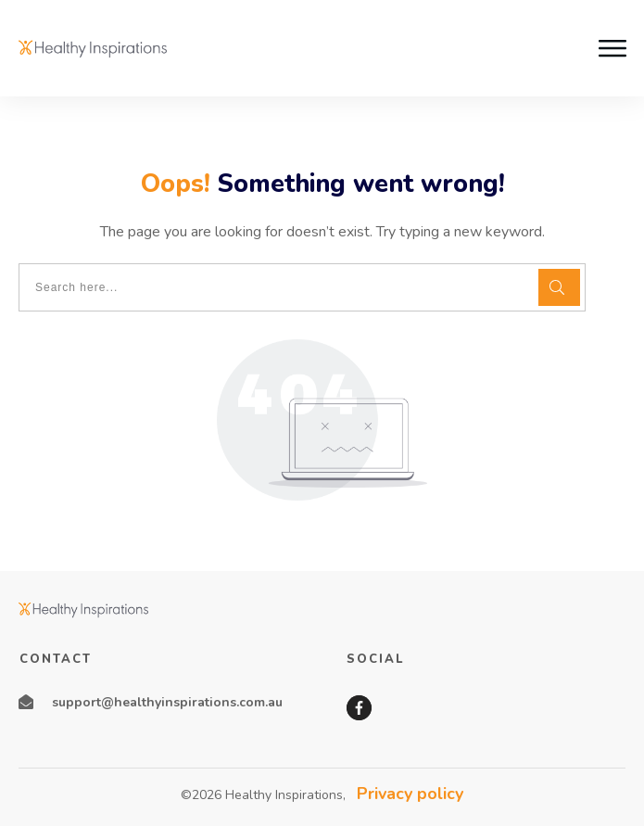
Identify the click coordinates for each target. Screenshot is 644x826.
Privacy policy (410, 794)
